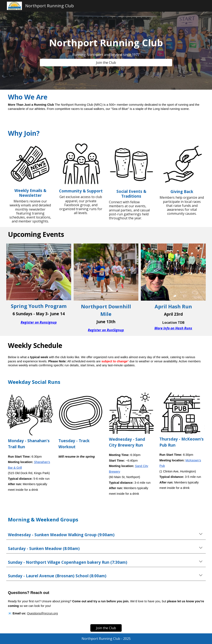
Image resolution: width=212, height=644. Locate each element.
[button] (201, 534)
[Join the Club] (106, 63)
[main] (106, 43)
